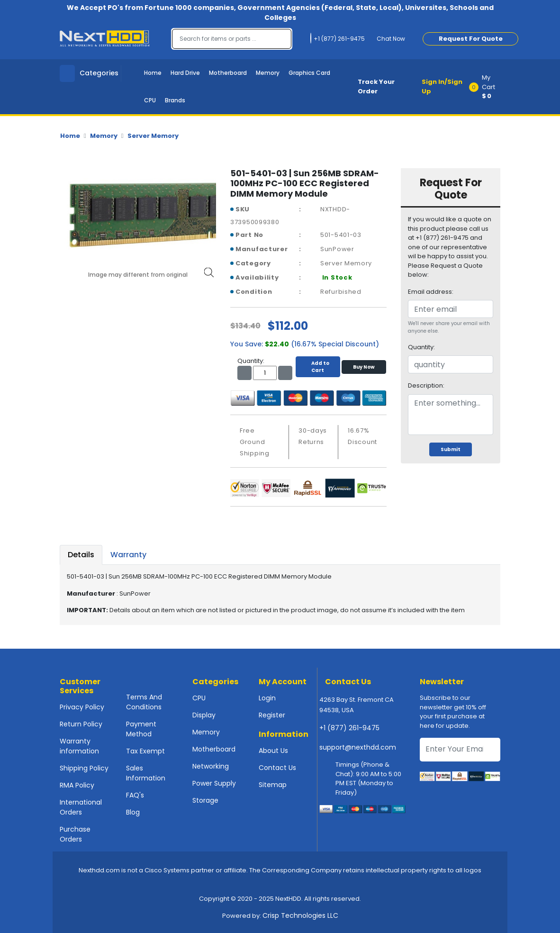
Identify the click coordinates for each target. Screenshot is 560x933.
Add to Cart (318, 367)
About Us (273, 751)
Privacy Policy (82, 707)
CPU (150, 100)
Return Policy (81, 724)
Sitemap (273, 785)
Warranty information (79, 746)
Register (272, 715)
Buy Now (364, 367)
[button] (488, 87)
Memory (268, 73)
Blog (133, 812)
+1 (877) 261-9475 (349, 728)
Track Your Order (376, 86)
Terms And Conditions (144, 702)
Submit (451, 449)
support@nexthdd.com (358, 747)
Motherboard (228, 73)
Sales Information (146, 773)
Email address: (431, 292)
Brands (175, 100)
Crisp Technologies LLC (300, 915)
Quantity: (421, 347)
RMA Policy (77, 785)
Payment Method (141, 729)
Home (153, 73)
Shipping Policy (84, 768)
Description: (426, 385)
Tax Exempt (145, 751)
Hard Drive (185, 73)
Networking (211, 766)
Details (81, 555)
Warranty (128, 555)
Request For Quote (471, 39)
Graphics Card (309, 73)
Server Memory (153, 136)
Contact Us (277, 768)
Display (204, 715)
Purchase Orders (75, 834)
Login (267, 698)
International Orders (81, 807)
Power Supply (214, 783)
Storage (205, 800)
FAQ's (135, 795)
